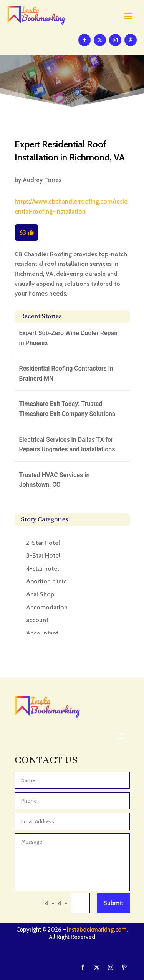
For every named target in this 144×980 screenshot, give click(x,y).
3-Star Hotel (43, 555)
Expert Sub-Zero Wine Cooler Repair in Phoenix (69, 338)
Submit (113, 903)
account (37, 620)
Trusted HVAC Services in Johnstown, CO (55, 480)
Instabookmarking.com (97, 930)
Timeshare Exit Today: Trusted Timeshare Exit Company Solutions (67, 409)
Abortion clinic (46, 581)
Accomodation (47, 607)
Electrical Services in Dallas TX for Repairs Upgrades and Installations (67, 445)
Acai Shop (40, 594)
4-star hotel (42, 568)
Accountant (42, 633)
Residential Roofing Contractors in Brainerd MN (66, 373)
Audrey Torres (42, 180)
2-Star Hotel (43, 543)
